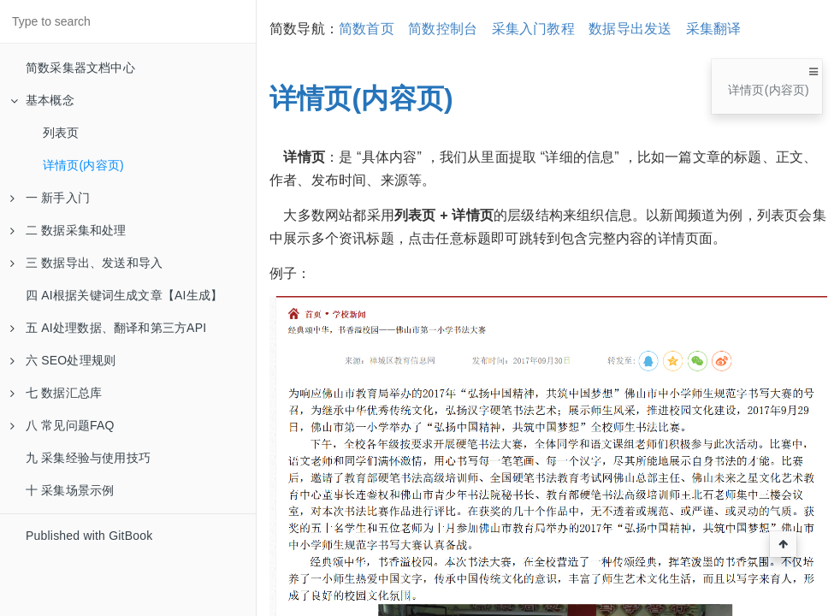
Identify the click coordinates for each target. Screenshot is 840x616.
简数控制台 (443, 29)
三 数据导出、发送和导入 (86, 263)
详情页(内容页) (83, 165)
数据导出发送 (630, 29)
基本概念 (42, 100)
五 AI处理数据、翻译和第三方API (108, 328)
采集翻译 (714, 29)
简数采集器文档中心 (80, 68)
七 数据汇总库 (56, 393)
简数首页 (367, 29)
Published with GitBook (89, 536)
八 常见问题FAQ (62, 425)
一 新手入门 (50, 198)
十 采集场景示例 (70, 490)
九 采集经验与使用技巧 (88, 458)
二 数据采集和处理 (68, 230)
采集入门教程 (533, 29)
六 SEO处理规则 (63, 360)
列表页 (61, 133)
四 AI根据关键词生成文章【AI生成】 (124, 295)
